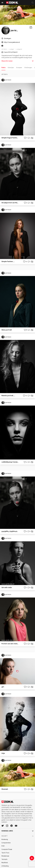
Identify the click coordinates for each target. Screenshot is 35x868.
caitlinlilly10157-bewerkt (10, 462)
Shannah (5, 789)
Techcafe (4, 859)
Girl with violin (7, 588)
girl (3, 687)
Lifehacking (5, 866)
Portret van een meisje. (10, 644)
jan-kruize (6, 80)
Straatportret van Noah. (10, 203)
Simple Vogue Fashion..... (10, 138)
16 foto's (4, 49)
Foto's (3, 68)
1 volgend (19, 49)
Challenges (28, 68)
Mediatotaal (5, 856)
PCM (3, 846)
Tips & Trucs (5, 853)
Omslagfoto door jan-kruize (11, 8)
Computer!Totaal (7, 849)
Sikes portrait (7, 330)
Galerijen (11, 68)
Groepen (19, 68)
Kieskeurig (5, 839)
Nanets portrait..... (8, 396)
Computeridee (6, 843)
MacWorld (5, 863)
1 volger (11, 49)
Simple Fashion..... (8, 261)
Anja (3, 753)
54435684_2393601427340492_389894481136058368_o (10, 531)
